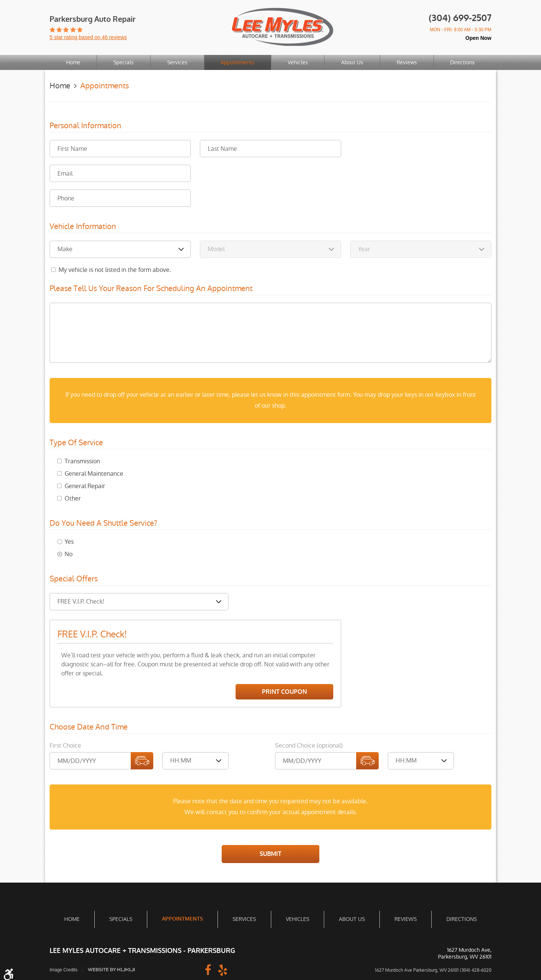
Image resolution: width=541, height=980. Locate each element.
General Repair (85, 486)
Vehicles (298, 62)
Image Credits (64, 970)
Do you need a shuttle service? (103, 523)
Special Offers (74, 579)
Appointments (237, 62)
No (69, 554)
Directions (462, 62)
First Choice (65, 746)
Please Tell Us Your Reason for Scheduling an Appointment (151, 289)
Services (177, 62)
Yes (69, 541)
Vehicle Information (83, 227)
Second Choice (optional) (309, 746)
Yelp (223, 969)
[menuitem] (73, 63)
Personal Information (85, 126)
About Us (352, 62)
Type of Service (76, 443)
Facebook (208, 969)
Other (73, 498)
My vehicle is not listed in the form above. (115, 270)
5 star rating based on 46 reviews (88, 37)
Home (73, 62)
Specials (124, 62)
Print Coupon (284, 691)
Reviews (407, 62)
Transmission (82, 461)
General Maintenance (94, 473)
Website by (112, 970)
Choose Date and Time (89, 727)
